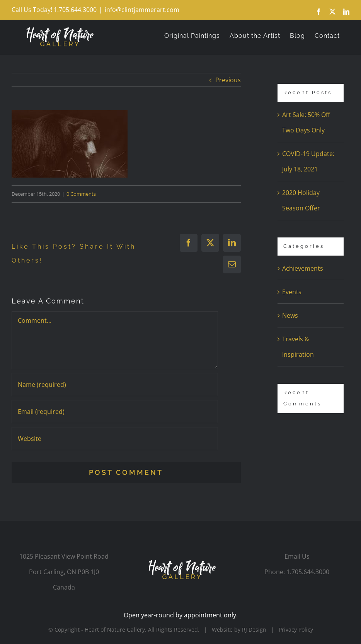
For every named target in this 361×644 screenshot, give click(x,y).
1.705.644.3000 (308, 572)
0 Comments (81, 194)
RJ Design (254, 630)
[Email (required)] (115, 412)
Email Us (297, 556)
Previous (228, 80)
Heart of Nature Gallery (115, 630)
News (290, 315)
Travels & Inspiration (298, 347)
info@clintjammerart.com (142, 10)
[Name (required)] (115, 385)
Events (292, 292)
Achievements (303, 268)
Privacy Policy (296, 630)
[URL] (115, 439)
